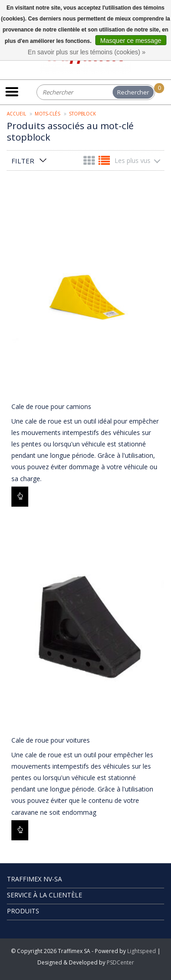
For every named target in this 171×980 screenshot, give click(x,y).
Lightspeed (142, 951)
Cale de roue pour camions (51, 406)
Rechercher (133, 92)
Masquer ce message (131, 41)
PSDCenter (120, 962)
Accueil (16, 114)
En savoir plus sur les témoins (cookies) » (87, 52)
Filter (23, 161)
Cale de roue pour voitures (51, 740)
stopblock (82, 114)
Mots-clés (47, 114)
